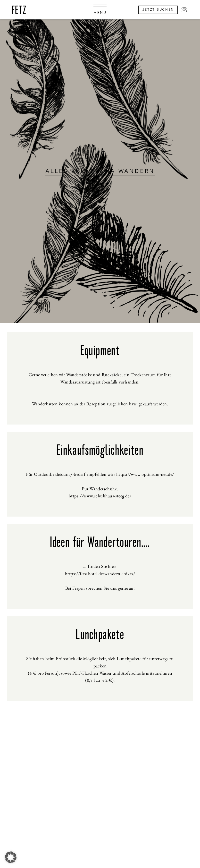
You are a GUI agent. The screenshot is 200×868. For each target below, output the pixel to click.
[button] (11, 857)
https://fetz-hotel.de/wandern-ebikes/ (100, 574)
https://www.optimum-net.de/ (145, 474)
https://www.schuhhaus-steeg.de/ (100, 496)
